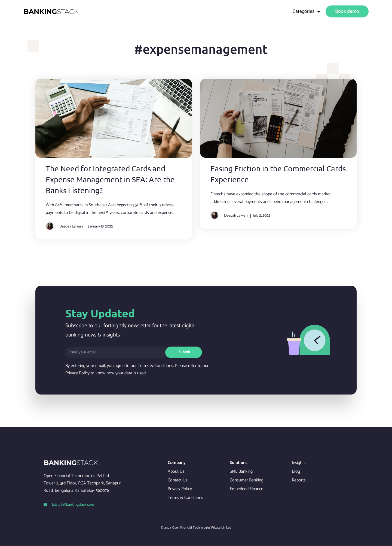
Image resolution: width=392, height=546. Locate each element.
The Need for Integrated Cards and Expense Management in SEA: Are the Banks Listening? (110, 179)
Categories (306, 11)
